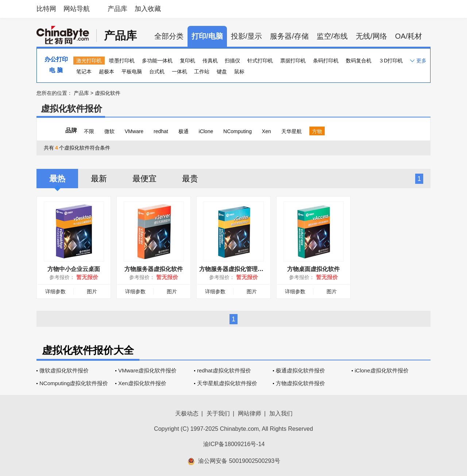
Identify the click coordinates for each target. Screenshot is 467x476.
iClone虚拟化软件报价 (382, 370)
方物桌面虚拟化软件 (313, 269)
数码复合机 (359, 61)
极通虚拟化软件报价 (300, 370)
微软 (109, 131)
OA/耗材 (409, 36)
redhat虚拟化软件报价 (224, 370)
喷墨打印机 (122, 61)
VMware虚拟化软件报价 (147, 370)
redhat (161, 131)
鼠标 (239, 71)
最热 (57, 179)
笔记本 (84, 71)
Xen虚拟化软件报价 (142, 383)
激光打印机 (89, 61)
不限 (89, 131)
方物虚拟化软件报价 (300, 383)
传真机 (210, 61)
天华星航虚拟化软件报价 (227, 383)
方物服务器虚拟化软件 (154, 269)
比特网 (46, 9)
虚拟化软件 (108, 93)
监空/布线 (332, 36)
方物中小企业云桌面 (74, 269)
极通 (184, 131)
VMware (134, 131)
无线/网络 (371, 36)
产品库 (117, 9)
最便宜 (144, 179)
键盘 (222, 71)
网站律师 (250, 413)
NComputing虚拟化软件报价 (74, 383)
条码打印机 (326, 61)
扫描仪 (232, 61)
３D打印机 (391, 61)
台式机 (157, 71)
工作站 (202, 71)
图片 (92, 291)
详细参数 (55, 291)
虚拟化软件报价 (72, 109)
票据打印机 (293, 61)
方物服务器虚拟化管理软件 (234, 269)
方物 (317, 131)
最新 (99, 179)
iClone (206, 131)
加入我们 (281, 413)
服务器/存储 (289, 36)
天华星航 (292, 131)
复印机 (188, 61)
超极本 (107, 71)
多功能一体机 (157, 61)
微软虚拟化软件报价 (64, 370)
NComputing (238, 131)
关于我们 (218, 413)
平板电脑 (132, 71)
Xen (267, 131)
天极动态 (187, 413)
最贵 (190, 179)
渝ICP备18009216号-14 (234, 444)
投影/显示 (247, 36)
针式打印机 (260, 61)
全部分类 (169, 36)
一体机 (180, 71)
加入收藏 (148, 9)
